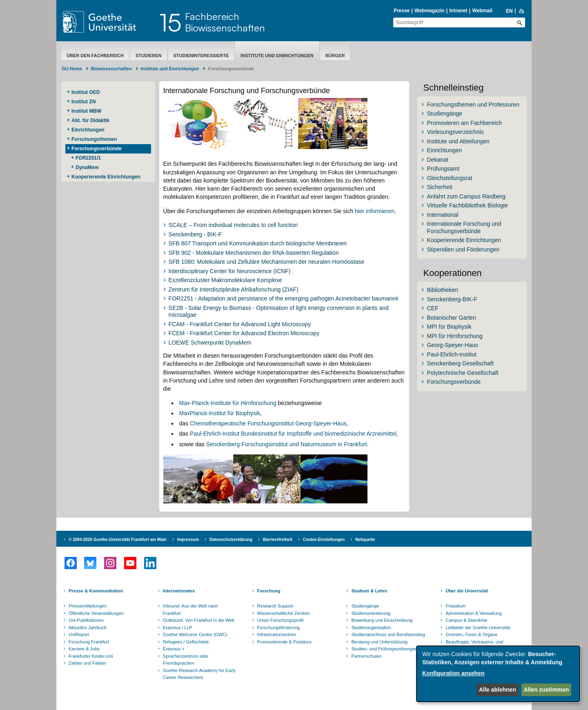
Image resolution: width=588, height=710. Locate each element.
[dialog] (498, 674)
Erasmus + (174, 649)
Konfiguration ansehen (453, 673)
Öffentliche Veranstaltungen (96, 613)
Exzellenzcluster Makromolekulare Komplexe (226, 280)
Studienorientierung (371, 613)
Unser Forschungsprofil (281, 620)
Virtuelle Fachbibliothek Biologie (467, 205)
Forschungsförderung (279, 628)
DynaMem (87, 167)
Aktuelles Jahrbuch (88, 628)
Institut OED (86, 92)
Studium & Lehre (369, 591)
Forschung (269, 591)
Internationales (179, 591)
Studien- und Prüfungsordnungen (384, 649)
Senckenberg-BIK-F (452, 299)
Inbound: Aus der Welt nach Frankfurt (190, 610)
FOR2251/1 (88, 158)
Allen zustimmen (546, 690)
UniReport (79, 634)
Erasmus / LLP (178, 628)
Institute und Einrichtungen (277, 56)
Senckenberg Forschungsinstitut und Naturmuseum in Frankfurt (287, 444)
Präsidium (455, 606)
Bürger (335, 56)
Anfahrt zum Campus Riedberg (466, 196)
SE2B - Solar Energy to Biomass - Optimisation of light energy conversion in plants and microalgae (279, 312)
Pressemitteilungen (88, 606)
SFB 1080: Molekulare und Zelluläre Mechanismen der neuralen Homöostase (266, 262)
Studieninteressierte (201, 56)
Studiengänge (444, 114)
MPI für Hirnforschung (454, 336)
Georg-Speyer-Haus (452, 345)
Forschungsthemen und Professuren (473, 105)
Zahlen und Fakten (87, 663)
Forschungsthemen (94, 139)
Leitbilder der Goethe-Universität (478, 628)
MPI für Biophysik (449, 327)
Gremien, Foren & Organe (471, 634)
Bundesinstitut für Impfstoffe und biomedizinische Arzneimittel (318, 434)
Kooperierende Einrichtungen (464, 240)
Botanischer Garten (451, 318)
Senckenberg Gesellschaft (460, 363)
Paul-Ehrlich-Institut (215, 434)
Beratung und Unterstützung (379, 642)
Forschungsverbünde (97, 149)
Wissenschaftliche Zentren (284, 613)
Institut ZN (84, 102)
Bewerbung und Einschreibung (382, 620)
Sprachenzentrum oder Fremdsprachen (186, 660)
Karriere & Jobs (84, 649)
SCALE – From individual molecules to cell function (233, 225)
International (442, 215)
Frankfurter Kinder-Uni (91, 656)
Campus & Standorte (466, 620)
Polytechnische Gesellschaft (462, 373)
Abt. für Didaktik (90, 120)
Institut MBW (86, 111)
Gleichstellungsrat (449, 178)
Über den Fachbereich (95, 56)
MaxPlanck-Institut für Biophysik (220, 413)
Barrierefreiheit (278, 540)
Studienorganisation (371, 628)
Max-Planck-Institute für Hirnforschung (228, 403)
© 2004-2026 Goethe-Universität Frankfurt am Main (118, 540)
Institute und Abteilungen (458, 141)
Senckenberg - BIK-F (195, 234)
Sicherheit (439, 187)
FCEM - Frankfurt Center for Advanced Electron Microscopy (244, 333)
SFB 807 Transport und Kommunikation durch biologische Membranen (258, 243)
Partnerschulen (366, 656)
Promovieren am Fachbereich (464, 123)
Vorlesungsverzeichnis (455, 132)
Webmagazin (429, 11)
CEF (432, 308)
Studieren (149, 56)
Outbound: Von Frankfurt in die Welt (199, 620)
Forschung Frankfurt (89, 642)
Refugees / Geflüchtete (186, 642)
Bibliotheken (442, 290)
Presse (402, 11)
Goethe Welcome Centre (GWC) (195, 634)
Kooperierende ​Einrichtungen (106, 177)
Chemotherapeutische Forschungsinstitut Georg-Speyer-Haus (268, 423)
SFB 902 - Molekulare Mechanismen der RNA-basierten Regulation (254, 253)
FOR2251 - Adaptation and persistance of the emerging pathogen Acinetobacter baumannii (284, 298)
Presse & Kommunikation (96, 591)
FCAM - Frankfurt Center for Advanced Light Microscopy (240, 324)
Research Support (275, 606)
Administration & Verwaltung (474, 613)
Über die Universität (467, 591)
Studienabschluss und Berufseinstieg (388, 634)
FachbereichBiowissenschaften (225, 22)
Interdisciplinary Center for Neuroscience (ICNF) (230, 271)
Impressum (188, 540)
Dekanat (437, 160)
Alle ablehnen (498, 690)
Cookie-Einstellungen (324, 540)
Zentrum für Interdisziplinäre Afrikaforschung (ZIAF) (234, 289)
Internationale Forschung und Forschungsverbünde (464, 227)
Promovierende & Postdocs (284, 642)
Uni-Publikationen (86, 620)
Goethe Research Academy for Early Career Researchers (199, 674)
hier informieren (375, 211)
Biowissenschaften (111, 69)
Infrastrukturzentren (277, 634)
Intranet (458, 11)
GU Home (72, 69)
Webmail (482, 11)
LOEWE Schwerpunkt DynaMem (210, 343)
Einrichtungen (88, 130)
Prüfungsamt (443, 169)
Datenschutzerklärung (231, 540)
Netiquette (365, 540)
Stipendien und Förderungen (463, 249)
